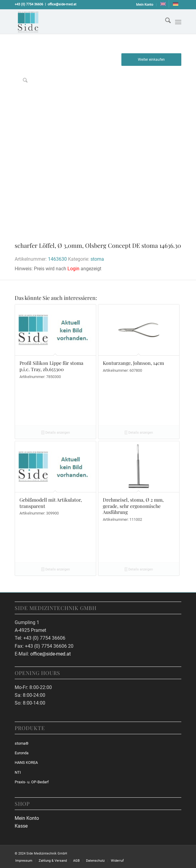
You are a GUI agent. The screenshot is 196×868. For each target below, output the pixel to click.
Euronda (22, 753)
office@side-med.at (62, 4)
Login (73, 269)
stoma (97, 259)
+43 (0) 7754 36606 (29, 4)
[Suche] (165, 22)
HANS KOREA (26, 762)
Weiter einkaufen (151, 60)
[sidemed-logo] (81, 22)
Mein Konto (145, 5)
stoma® (22, 743)
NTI (18, 772)
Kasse (21, 826)
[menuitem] (145, 5)
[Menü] (178, 22)
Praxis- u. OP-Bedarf (32, 782)
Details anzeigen (56, 433)
